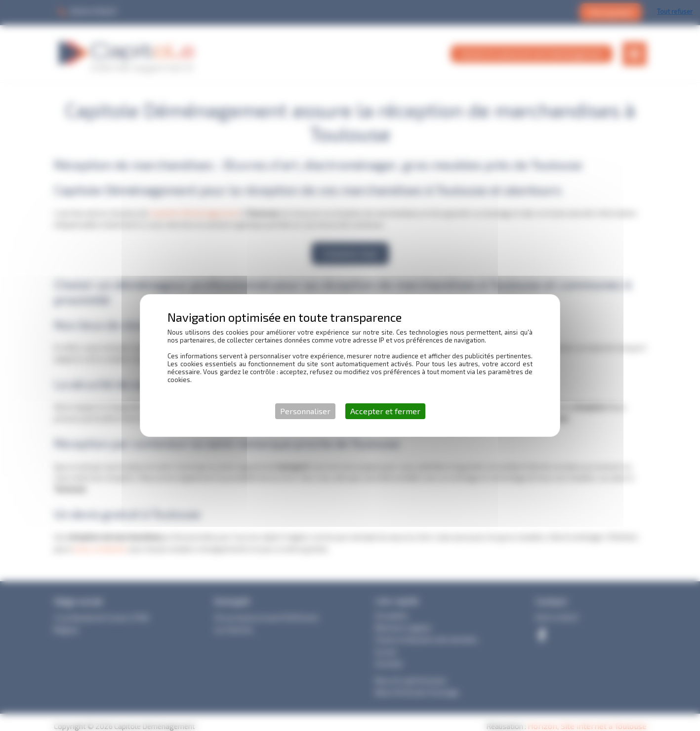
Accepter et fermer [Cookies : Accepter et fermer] (385, 411)
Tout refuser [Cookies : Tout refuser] (675, 11)
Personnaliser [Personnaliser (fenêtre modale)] (305, 411)
